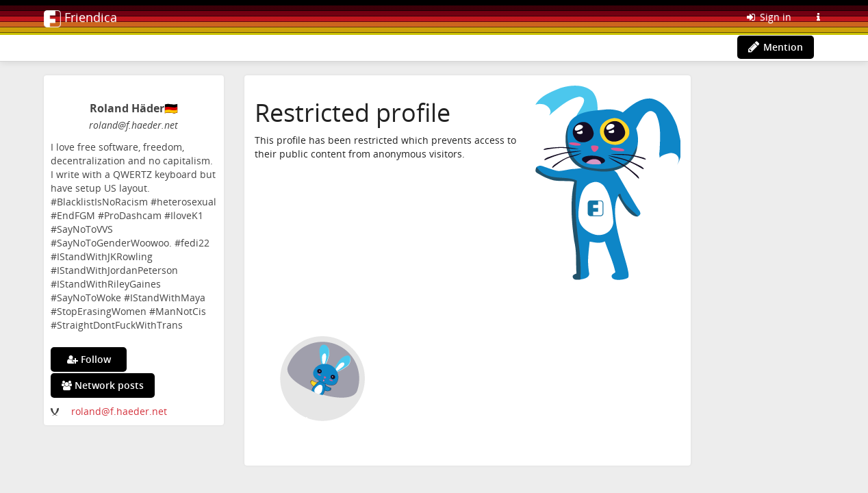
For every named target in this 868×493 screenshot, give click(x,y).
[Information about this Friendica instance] (818, 17)
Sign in (768, 17)
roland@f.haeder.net (119, 411)
